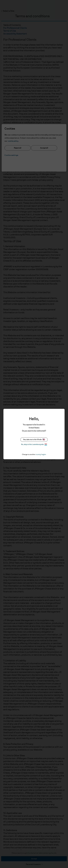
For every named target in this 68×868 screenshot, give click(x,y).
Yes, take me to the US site (34, 440)
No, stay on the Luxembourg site (34, 445)
